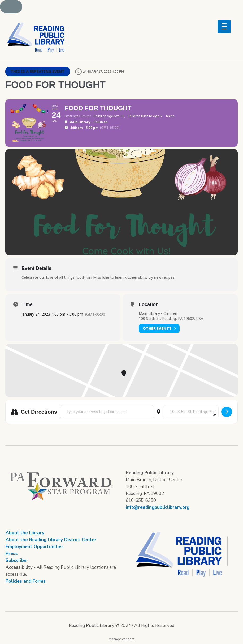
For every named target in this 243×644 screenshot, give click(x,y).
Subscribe (16, 560)
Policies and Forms (26, 581)
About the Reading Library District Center (51, 540)
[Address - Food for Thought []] (107, 412)
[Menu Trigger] (224, 27)
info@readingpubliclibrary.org (158, 507)
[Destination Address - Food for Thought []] (191, 412)
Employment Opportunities (35, 547)
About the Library (25, 533)
